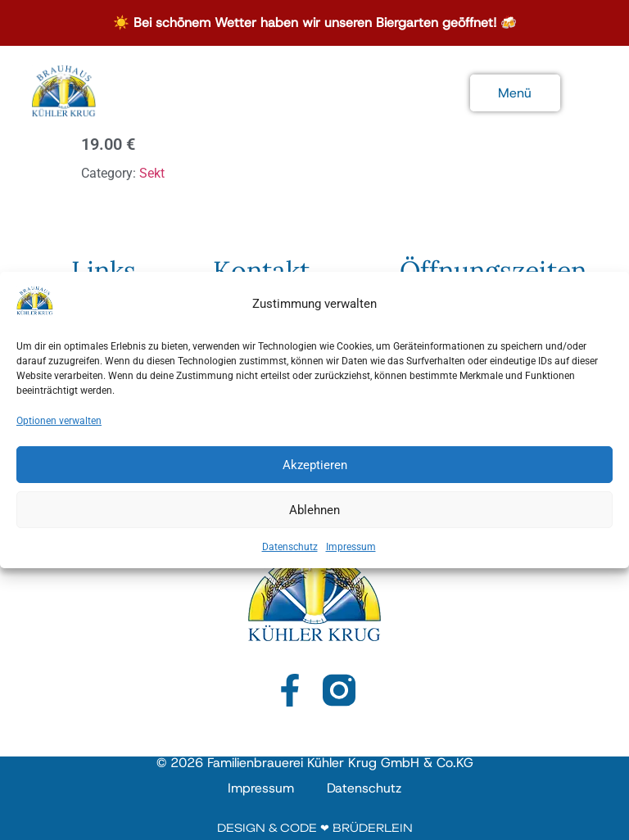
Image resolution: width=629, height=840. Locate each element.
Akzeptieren (315, 474)
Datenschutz (290, 556)
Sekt (152, 173)
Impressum (351, 556)
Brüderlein (373, 828)
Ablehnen (314, 519)
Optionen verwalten (59, 430)
